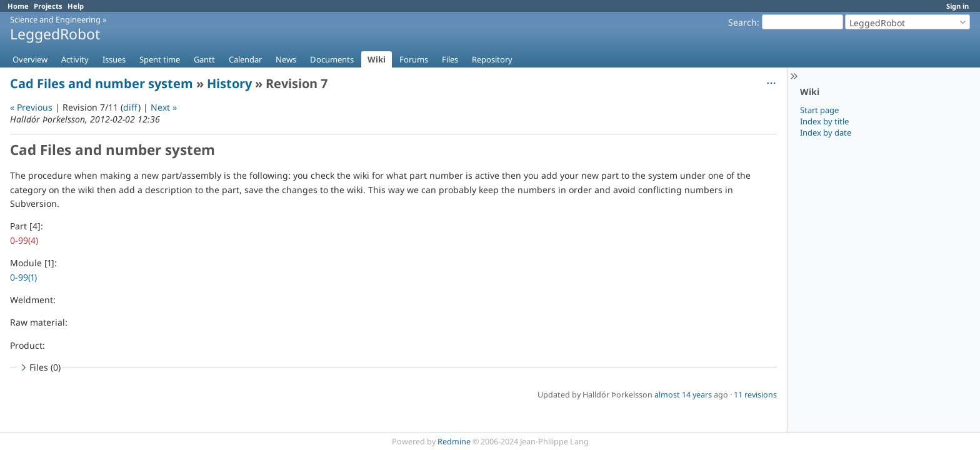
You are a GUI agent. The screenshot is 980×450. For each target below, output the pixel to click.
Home (18, 6)
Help (76, 6)
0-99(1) (23, 277)
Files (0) (39, 367)
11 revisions (755, 395)
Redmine (454, 442)
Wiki (377, 59)
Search (742, 22)
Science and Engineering (55, 19)
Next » (164, 107)
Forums (414, 59)
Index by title (824, 121)
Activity (75, 59)
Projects (48, 6)
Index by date (826, 132)
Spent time (160, 59)
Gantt (204, 59)
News (286, 59)
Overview (30, 59)
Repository (492, 59)
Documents (332, 59)
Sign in (957, 6)
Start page (819, 110)
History (229, 83)
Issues (114, 59)
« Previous (31, 107)
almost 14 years (683, 395)
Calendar (245, 59)
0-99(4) (24, 240)
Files (450, 59)
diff (131, 107)
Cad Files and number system (102, 83)
